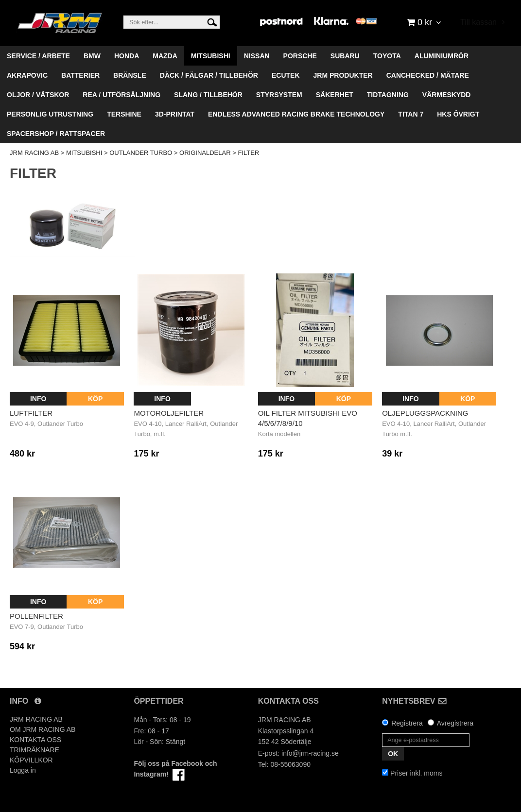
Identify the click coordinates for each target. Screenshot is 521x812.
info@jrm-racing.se (310, 753)
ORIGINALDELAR (205, 153)
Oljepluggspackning (425, 413)
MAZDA (165, 56)
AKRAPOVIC (27, 75)
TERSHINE (124, 114)
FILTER (248, 153)
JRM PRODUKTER (343, 75)
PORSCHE (300, 56)
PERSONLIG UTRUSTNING (50, 114)
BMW (92, 56)
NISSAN (257, 56)
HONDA (127, 56)
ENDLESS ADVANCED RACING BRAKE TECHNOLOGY (296, 114)
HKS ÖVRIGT (458, 114)
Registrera (407, 723)
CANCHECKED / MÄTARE (428, 75)
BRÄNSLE (130, 75)
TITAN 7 (411, 114)
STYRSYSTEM (279, 95)
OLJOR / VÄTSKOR (38, 95)
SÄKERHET (335, 95)
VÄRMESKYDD (447, 95)
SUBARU (345, 56)
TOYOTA (387, 56)
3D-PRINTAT (175, 114)
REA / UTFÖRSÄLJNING (122, 95)
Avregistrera (455, 723)
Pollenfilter (36, 616)
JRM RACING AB (34, 153)
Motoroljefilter (169, 413)
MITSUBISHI (211, 56)
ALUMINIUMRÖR (442, 56)
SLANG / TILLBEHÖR (208, 95)
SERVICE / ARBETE (38, 56)
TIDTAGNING (388, 95)
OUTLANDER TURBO (141, 153)
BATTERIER (80, 75)
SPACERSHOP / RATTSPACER (56, 134)
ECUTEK (286, 75)
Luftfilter (31, 413)
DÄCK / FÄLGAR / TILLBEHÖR (209, 75)
